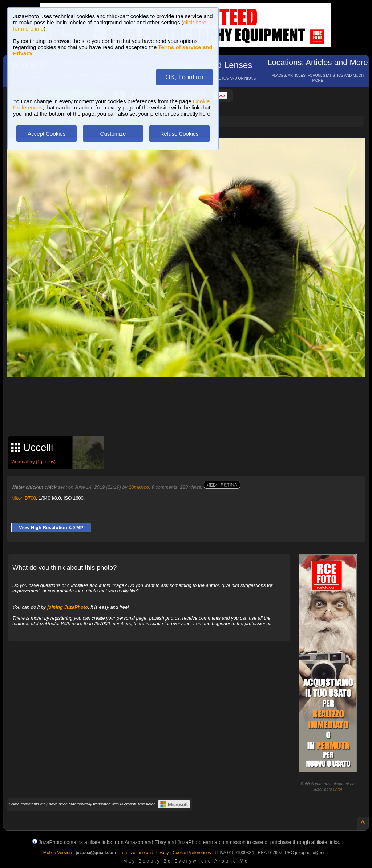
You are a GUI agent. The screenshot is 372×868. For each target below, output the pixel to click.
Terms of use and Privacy (144, 853)
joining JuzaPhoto (68, 607)
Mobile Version (58, 853)
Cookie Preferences (192, 853)
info (338, 789)
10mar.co (139, 487)
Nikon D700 (24, 498)
